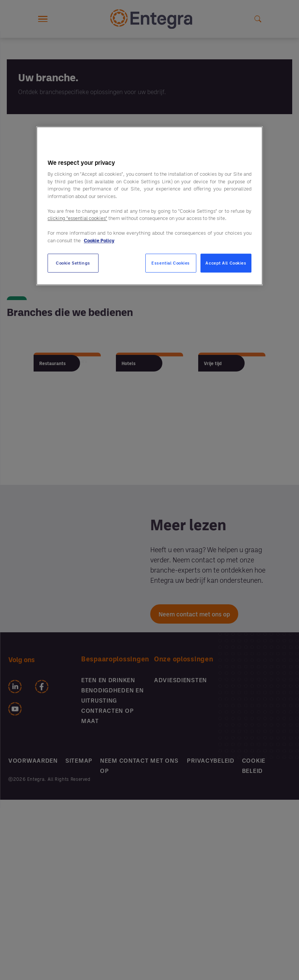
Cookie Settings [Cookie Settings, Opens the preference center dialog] (73, 263)
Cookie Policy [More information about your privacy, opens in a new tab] (99, 240)
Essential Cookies (171, 263)
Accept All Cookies (226, 263)
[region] (149, 206)
